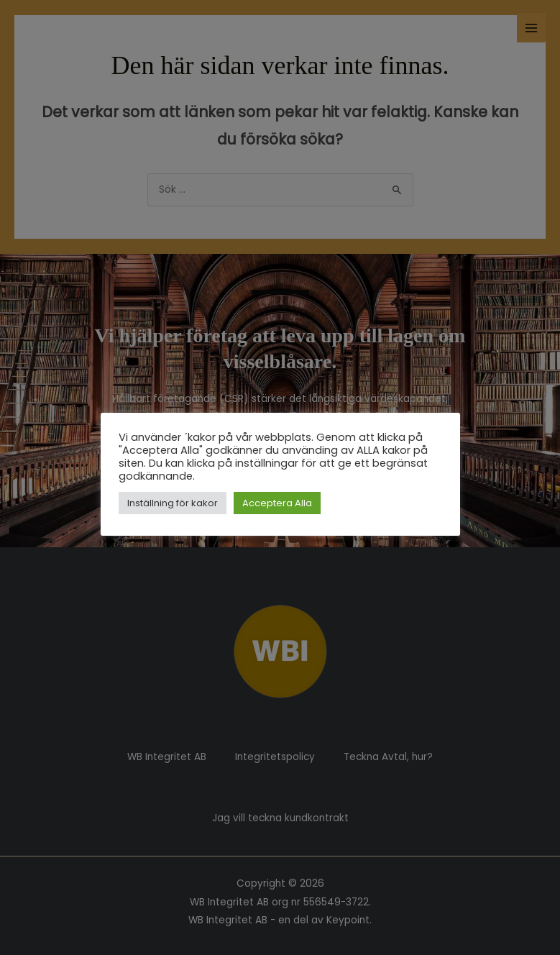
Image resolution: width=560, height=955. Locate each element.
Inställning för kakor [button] (173, 503)
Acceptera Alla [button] (277, 503)
